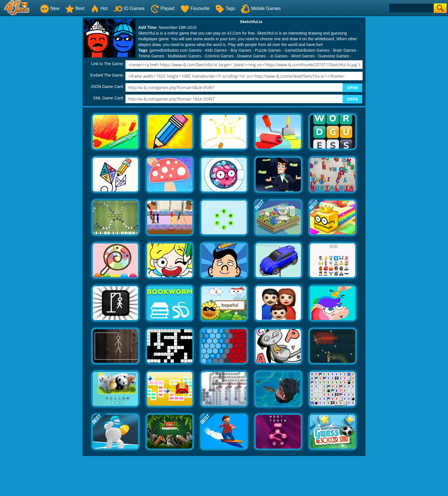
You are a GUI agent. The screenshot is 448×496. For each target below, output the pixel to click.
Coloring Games (219, 56)
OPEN (352, 88)
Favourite (195, 8)
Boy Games (241, 50)
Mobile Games (261, 8)
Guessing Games (334, 56)
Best (75, 8)
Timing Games (151, 56)
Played (162, 8)
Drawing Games (251, 56)
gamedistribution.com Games (175, 50)
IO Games (129, 8)
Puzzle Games (268, 50)
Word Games (303, 56)
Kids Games (216, 50)
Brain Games (345, 50)
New (50, 8)
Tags (225, 8)
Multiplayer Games (184, 56)
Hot (99, 8)
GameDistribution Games (307, 50)
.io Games (279, 56)
